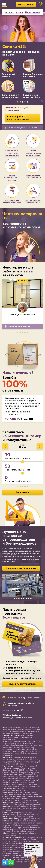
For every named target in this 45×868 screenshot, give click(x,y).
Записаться (23, 492)
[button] (18, 102)
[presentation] (3, 102)
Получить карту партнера (22, 684)
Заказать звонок (26, 4)
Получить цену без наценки (21, 568)
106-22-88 (19, 419)
